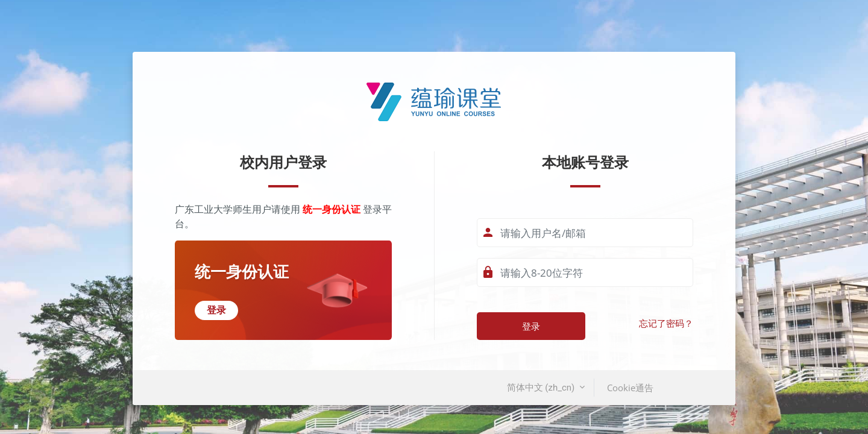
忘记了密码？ (666, 324)
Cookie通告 (630, 388)
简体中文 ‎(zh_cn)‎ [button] (542, 388)
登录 (531, 326)
